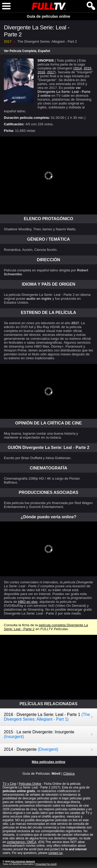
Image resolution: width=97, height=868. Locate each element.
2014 (78, 68)
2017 (51, 72)
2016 (41, 72)
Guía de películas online (49, 16)
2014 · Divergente (31, 749)
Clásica (69, 774)
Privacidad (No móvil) (46, 864)
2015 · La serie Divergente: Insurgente (39, 734)
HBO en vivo (28, 602)
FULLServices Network (23, 862)
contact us (55, 853)
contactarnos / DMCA (22, 842)
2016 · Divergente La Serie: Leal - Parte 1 (47, 717)
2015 (88, 68)
